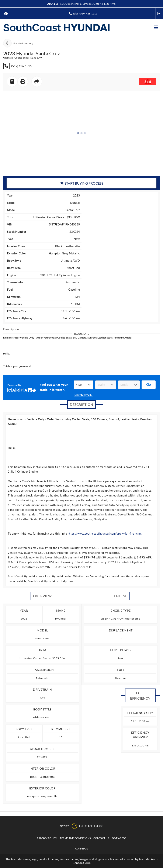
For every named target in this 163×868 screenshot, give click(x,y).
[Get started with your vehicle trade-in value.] (149, 385)
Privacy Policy (47, 838)
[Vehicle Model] (129, 385)
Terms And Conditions (75, 838)
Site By (81, 826)
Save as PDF (119, 838)
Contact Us (101, 838)
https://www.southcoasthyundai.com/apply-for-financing (105, 534)
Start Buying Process (82, 183)
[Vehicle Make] (106, 385)
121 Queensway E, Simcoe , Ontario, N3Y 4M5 (88, 4)
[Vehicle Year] (84, 385)
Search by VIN (83, 395)
